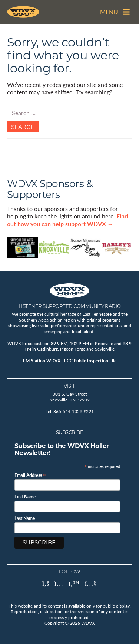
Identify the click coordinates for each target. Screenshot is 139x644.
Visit (69, 386)
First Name (25, 497)
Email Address (30, 475)
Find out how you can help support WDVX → (67, 220)
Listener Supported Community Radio (70, 306)
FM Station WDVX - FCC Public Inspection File (70, 361)
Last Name (25, 518)
